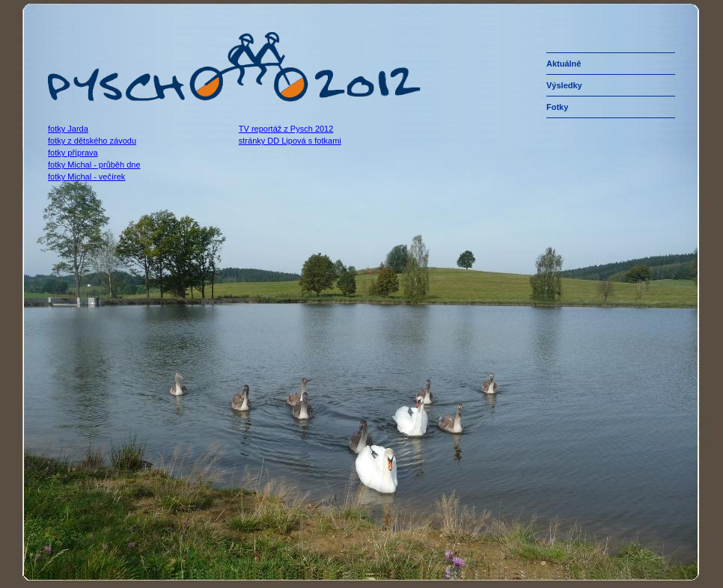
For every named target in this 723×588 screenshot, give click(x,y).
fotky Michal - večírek (86, 177)
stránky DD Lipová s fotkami (290, 141)
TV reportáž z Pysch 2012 (286, 129)
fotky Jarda (68, 129)
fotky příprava (73, 153)
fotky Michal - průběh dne (94, 165)
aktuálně (564, 64)
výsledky (564, 85)
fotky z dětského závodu (92, 141)
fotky (557, 107)
